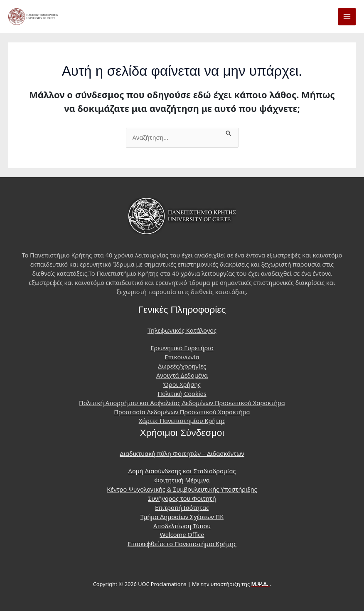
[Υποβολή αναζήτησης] (229, 132)
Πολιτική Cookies (182, 393)
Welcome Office (182, 534)
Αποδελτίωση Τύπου (182, 526)
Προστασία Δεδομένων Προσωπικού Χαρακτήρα (182, 412)
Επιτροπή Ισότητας (182, 507)
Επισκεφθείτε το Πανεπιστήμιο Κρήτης (182, 544)
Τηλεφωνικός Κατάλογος (182, 330)
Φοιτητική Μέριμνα (182, 480)
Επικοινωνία (182, 357)
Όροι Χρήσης (182, 384)
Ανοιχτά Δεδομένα (182, 375)
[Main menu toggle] (347, 17)
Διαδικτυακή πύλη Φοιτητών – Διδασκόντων (182, 453)
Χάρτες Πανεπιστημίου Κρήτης (182, 421)
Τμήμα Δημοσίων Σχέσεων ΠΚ (182, 517)
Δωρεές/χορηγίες (182, 366)
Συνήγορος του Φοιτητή (182, 498)
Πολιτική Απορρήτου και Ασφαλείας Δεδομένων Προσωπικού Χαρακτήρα (182, 403)
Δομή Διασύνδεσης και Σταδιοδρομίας (182, 471)
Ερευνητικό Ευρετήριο (182, 348)
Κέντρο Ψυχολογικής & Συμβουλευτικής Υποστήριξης (182, 489)
